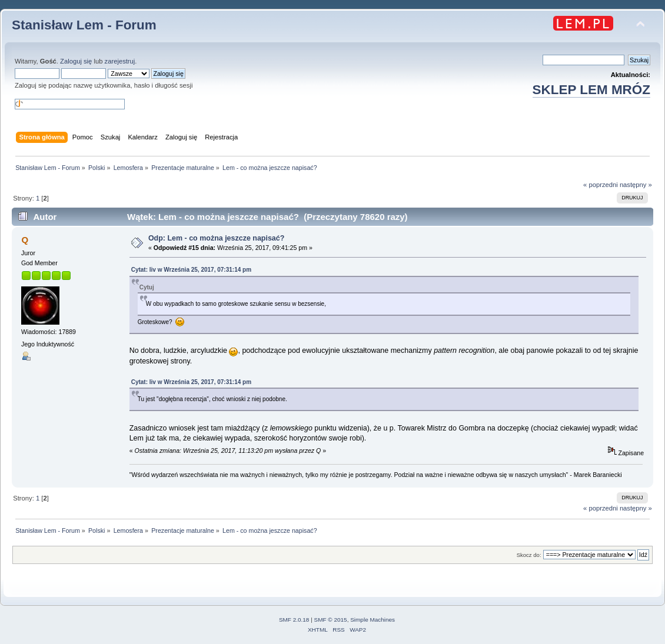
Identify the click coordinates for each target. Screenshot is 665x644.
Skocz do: (529, 555)
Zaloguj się (76, 61)
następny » (636, 185)
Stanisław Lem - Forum (84, 25)
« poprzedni (601, 185)
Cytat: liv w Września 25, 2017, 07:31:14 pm (191, 270)
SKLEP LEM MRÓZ (591, 90)
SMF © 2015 (331, 620)
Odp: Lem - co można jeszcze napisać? (216, 238)
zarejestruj (120, 61)
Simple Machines (373, 620)
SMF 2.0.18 (294, 620)
